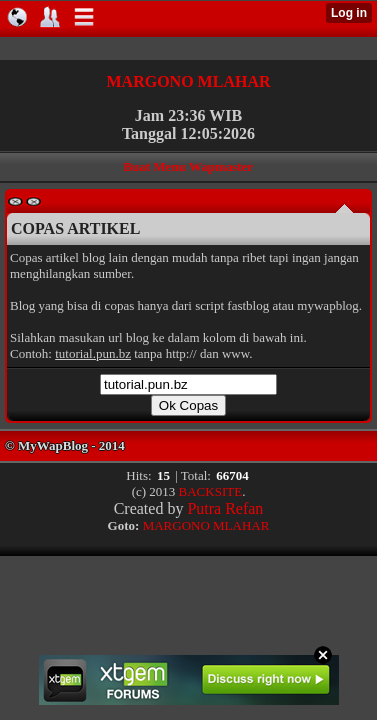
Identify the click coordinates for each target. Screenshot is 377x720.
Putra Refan (225, 508)
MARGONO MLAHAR (189, 81)
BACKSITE (211, 491)
